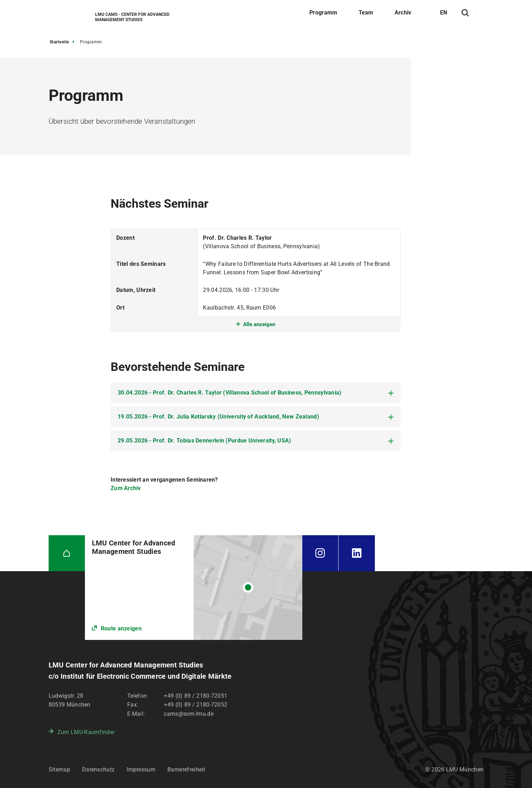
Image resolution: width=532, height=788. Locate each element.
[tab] (256, 393)
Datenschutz (98, 769)
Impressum (141, 769)
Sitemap (59, 769)
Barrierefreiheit (186, 769)
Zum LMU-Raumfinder (86, 732)
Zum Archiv (126, 488)
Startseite (59, 42)
